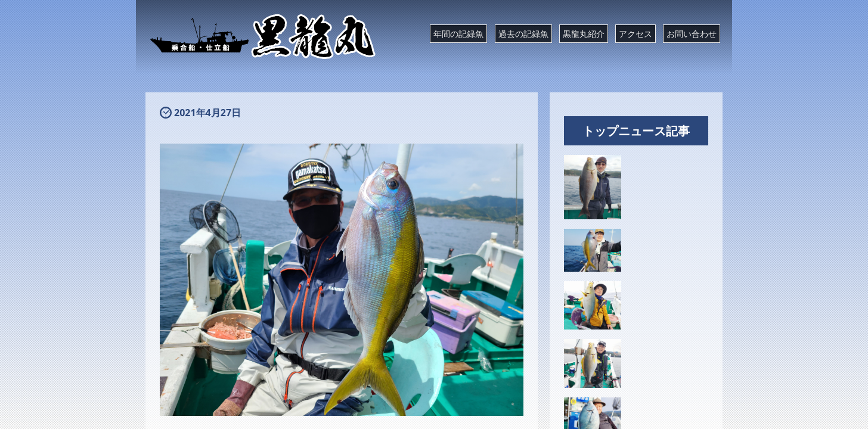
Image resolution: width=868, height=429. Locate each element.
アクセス (635, 34)
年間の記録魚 (458, 34)
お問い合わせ (692, 34)
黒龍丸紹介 (584, 34)
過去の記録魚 (523, 34)
